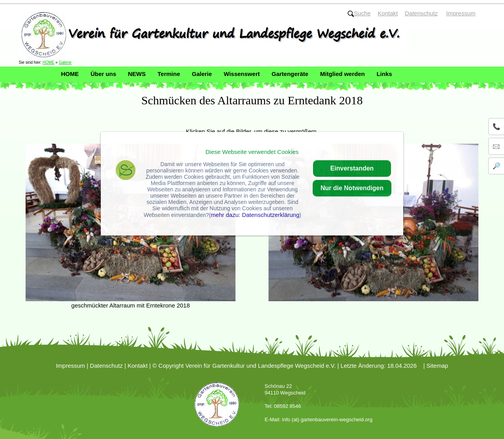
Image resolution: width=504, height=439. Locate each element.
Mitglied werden (342, 74)
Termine (169, 74)
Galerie (65, 62)
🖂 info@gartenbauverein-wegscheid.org (498, 146)
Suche (359, 13)
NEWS (137, 74)
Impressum (70, 366)
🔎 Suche (498, 166)
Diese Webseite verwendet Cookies (252, 152)
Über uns (103, 74)
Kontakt (138, 366)
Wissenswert (242, 74)
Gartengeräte (290, 74)
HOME (48, 62)
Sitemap (437, 366)
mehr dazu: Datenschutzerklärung (255, 215)
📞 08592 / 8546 (498, 127)
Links (384, 74)
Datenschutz (106, 366)
